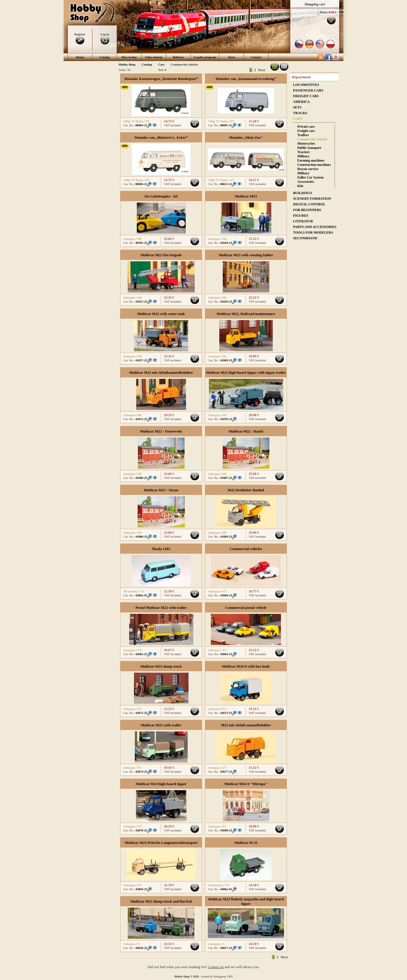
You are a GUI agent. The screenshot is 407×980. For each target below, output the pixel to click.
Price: (324, 12)
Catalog (105, 57)
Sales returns (154, 57)
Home (80, 57)
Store (232, 57)
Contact (256, 57)
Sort (162, 70)
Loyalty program (205, 57)
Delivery (178, 57)
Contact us (216, 967)
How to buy (129, 57)
